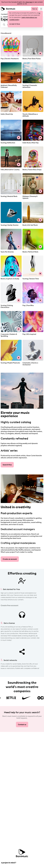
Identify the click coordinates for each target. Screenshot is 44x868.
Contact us (22, 724)
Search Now (7, 465)
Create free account (10, 605)
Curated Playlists (7, 14)
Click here (29, 2)
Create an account (10, 559)
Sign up (35, 9)
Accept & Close (15, 24)
